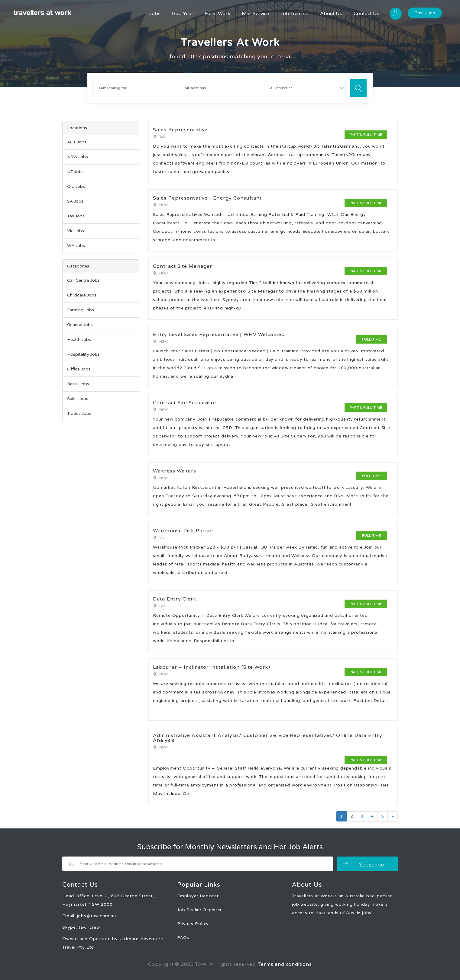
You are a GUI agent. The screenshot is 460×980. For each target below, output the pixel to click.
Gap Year (183, 14)
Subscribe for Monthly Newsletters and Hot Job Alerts (230, 847)
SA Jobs (75, 201)
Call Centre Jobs (83, 280)
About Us (331, 14)
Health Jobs (79, 339)
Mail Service (255, 14)
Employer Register (198, 896)
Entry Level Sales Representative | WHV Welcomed (219, 335)
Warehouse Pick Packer (183, 531)
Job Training (295, 14)
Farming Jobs (81, 310)
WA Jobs (76, 246)
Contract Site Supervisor (185, 403)
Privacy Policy (193, 924)
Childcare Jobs (82, 295)
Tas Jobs (76, 216)
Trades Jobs (79, 413)
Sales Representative (180, 130)
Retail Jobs (78, 384)
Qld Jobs (76, 186)
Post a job (425, 13)
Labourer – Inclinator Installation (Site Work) (212, 667)
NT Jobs (75, 172)
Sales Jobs (78, 399)
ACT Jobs (77, 142)
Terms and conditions (285, 964)
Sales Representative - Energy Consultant (207, 198)
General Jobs (80, 325)
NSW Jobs (78, 157)
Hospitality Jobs (83, 354)
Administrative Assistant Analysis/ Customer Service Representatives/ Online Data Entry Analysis (268, 738)
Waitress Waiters (175, 471)
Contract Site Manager (183, 266)
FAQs (183, 938)
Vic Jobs (76, 231)
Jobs (155, 14)
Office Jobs (79, 369)
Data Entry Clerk (175, 599)
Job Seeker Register (199, 910)
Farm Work (218, 14)
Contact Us (366, 14)
